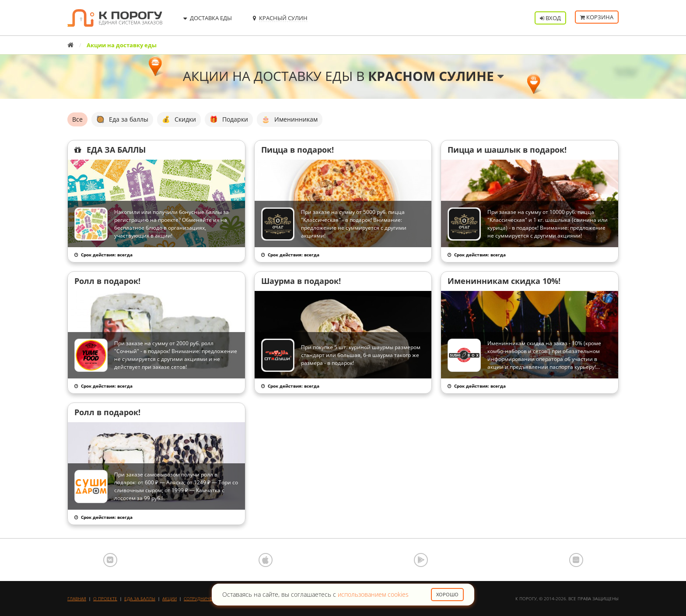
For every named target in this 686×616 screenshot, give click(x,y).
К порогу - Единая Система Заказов (115, 18)
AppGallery (576, 560)
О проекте (105, 598)
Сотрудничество (203, 598)
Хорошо (447, 594)
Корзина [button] (597, 18)
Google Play (421, 560)
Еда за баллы (140, 598)
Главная (77, 598)
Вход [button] (550, 18)
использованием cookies (373, 594)
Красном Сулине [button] (436, 76)
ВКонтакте (110, 560)
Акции (170, 598)
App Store (266, 560)
